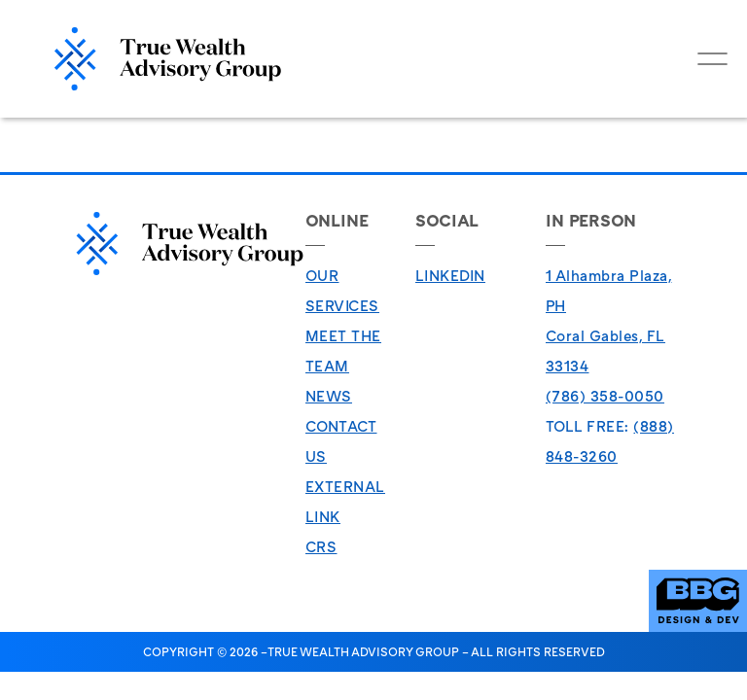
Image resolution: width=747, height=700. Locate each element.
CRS (321, 546)
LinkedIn (450, 275)
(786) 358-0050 (605, 396)
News (329, 396)
